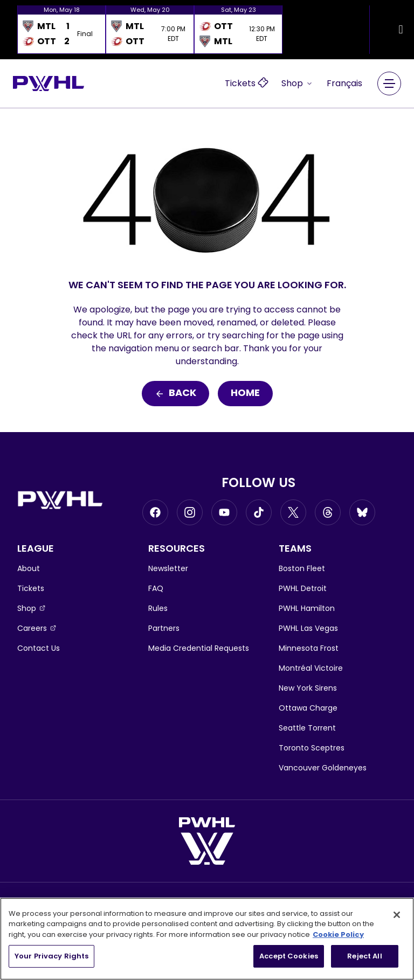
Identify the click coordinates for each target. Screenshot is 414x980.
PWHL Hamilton (307, 608)
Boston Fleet (302, 568)
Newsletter (168, 568)
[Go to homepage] (49, 84)
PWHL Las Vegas (308, 628)
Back (175, 394)
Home (245, 394)
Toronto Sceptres (312, 748)
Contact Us (39, 648)
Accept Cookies (289, 956)
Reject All (364, 956)
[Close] (397, 915)
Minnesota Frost (309, 648)
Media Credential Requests (199, 648)
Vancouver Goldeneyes (323, 768)
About (29, 568)
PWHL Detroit (303, 588)
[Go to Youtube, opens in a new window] (224, 512)
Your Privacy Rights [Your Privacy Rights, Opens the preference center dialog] (51, 956)
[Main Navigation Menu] (389, 84)
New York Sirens (308, 688)
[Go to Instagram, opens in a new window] (190, 512)
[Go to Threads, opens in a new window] (328, 512)
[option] (61, 30)
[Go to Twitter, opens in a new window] (293, 512)
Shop (298, 83)
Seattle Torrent (307, 728)
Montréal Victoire (311, 668)
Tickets (31, 588)
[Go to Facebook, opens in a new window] (155, 512)
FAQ (156, 588)
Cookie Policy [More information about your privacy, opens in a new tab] (338, 934)
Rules (158, 608)
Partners (164, 628)
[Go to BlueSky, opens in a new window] (362, 512)
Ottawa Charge (308, 708)
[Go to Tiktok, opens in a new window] (259, 512)
